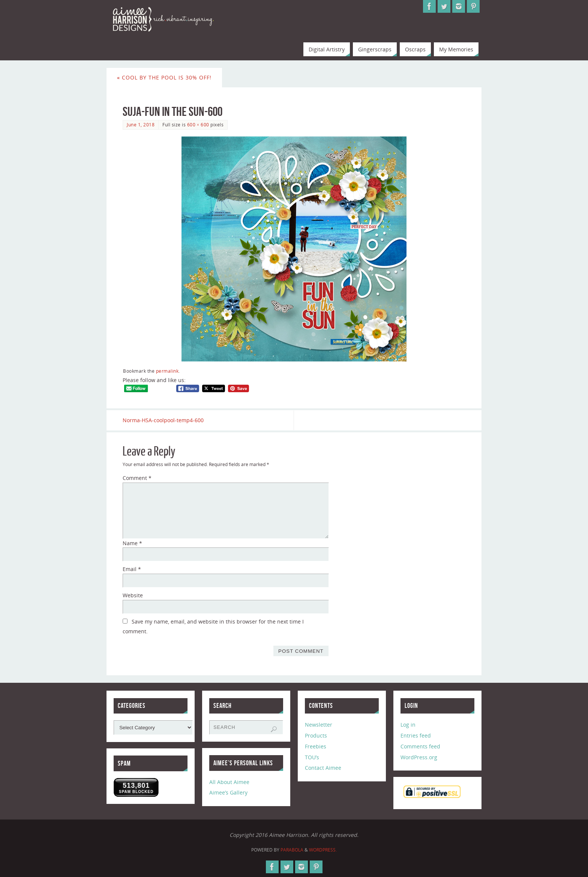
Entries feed (416, 735)
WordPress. (323, 850)
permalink (167, 371)
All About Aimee (229, 782)
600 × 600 (198, 124)
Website (133, 595)
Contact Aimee (323, 768)
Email (132, 569)
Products (316, 735)
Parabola (292, 850)
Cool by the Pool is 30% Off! (164, 77)
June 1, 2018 (141, 124)
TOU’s (312, 757)
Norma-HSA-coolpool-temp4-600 (163, 420)
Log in (408, 725)
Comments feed (420, 746)
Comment (137, 478)
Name (132, 543)
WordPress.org (419, 757)
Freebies (316, 746)
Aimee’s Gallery (228, 793)
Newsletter (319, 725)
